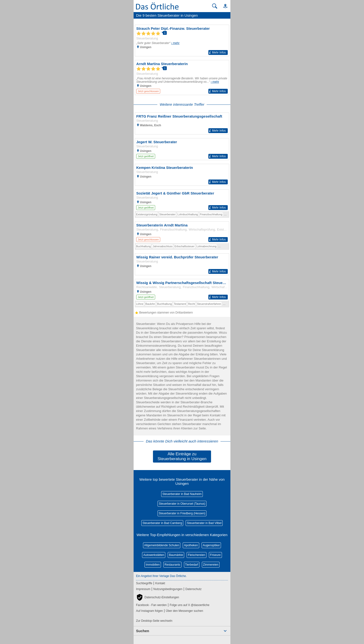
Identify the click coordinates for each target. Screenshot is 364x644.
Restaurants (172, 565)
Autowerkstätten (154, 555)
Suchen (143, 631)
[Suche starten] (215, 6)
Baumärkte (176, 555)
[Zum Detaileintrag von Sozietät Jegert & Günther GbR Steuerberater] (182, 200)
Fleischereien (196, 555)
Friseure (215, 555)
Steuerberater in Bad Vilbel (204, 523)
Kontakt (160, 583)
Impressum (143, 589)
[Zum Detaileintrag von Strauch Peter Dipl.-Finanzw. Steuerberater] (182, 41)
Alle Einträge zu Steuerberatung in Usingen (182, 456)
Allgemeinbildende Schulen (162, 545)
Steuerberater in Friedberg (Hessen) (182, 513)
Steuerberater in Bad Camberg (162, 523)
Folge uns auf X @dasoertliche (190, 605)
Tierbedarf (192, 565)
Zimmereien (211, 565)
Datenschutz (193, 589)
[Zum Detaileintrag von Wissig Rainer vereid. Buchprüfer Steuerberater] (182, 264)
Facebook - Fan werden (151, 605)
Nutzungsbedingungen (168, 589)
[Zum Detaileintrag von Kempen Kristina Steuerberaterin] (182, 175)
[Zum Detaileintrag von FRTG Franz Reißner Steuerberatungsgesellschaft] (182, 124)
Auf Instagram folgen (149, 611)
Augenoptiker (211, 545)
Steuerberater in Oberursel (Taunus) (182, 504)
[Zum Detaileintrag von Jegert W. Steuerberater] (182, 149)
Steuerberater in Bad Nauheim (182, 494)
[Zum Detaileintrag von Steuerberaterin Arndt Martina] (182, 232)
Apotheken (191, 545)
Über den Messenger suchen (184, 611)
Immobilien (153, 565)
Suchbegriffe (144, 583)
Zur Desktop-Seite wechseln (154, 621)
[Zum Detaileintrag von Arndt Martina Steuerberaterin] (182, 78)
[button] (223, 6)
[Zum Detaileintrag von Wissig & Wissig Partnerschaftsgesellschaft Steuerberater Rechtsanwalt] (182, 290)
